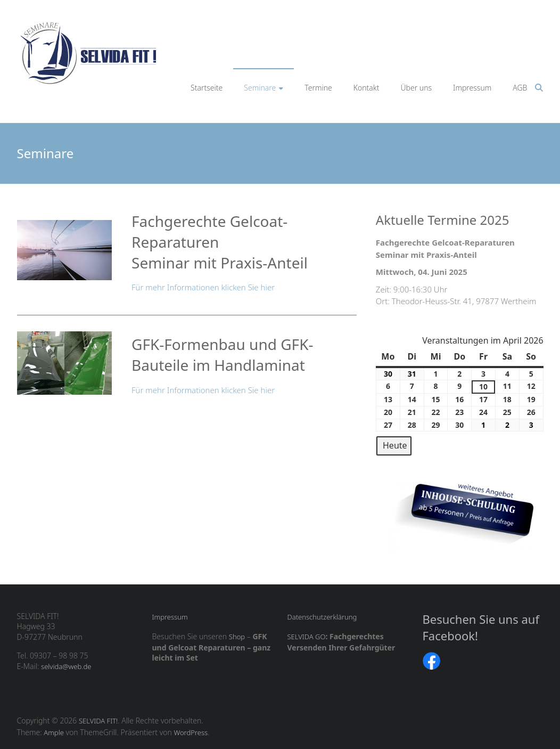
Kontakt (367, 88)
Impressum (472, 88)
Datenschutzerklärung (322, 617)
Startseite (207, 88)
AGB (520, 88)
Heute (395, 445)
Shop (237, 637)
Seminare (260, 88)
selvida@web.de (66, 666)
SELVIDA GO (306, 637)
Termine (318, 88)
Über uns (417, 88)
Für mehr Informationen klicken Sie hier (203, 287)
